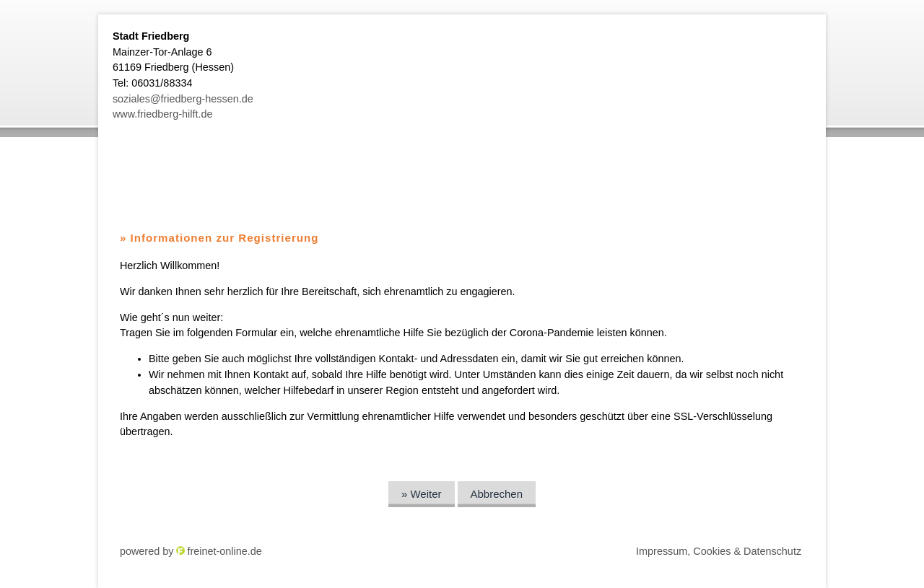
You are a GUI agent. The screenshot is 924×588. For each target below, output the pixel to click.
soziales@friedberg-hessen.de (183, 99)
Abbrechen (497, 494)
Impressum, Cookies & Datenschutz (719, 551)
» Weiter (422, 494)
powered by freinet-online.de (191, 551)
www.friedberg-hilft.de (163, 114)
